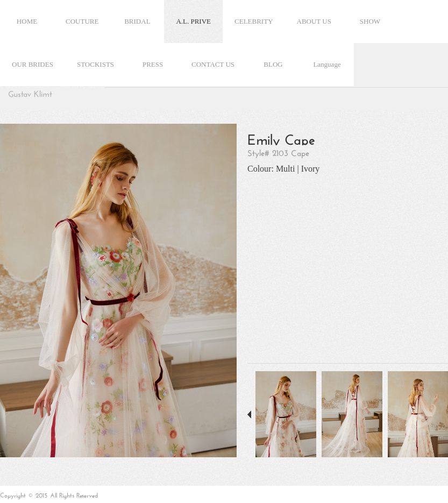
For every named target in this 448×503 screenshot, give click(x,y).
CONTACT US (213, 64)
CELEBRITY (254, 21)
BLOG (273, 64)
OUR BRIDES (33, 64)
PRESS (153, 64)
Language (327, 64)
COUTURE (82, 21)
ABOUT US (314, 21)
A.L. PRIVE (193, 21)
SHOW (370, 21)
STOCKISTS (95, 64)
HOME (27, 21)
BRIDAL (137, 21)
